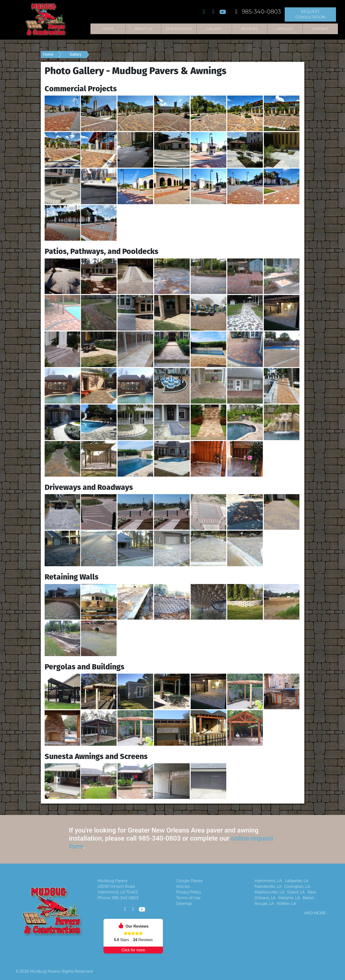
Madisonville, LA (269, 892)
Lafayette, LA (296, 881)
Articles (285, 29)
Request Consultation (310, 14)
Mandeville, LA (268, 886)
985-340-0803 (257, 12)
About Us (143, 29)
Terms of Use (188, 898)
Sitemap (184, 904)
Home (108, 29)
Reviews (249, 29)
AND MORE (315, 913)
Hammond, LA (268, 881)
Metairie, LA (289, 898)
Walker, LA (286, 904)
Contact (320, 29)
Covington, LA (297, 886)
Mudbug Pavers (45, 971)
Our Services (179, 29)
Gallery (214, 29)
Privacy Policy (189, 892)
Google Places (189, 881)
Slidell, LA (296, 892)
